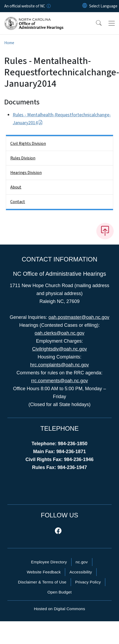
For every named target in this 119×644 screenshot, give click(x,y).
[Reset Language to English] (85, 6)
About (16, 187)
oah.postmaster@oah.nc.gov (79, 317)
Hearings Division (26, 173)
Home (9, 43)
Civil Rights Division (28, 144)
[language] (103, 6)
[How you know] (48, 6)
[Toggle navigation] (112, 23)
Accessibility (81, 572)
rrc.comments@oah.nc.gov (59, 381)
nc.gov (82, 562)
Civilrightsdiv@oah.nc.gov (59, 349)
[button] (95, 23)
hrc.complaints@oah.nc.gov (59, 365)
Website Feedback (44, 572)
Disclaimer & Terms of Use (42, 582)
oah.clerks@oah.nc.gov (59, 333)
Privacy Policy (88, 582)
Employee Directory (49, 562)
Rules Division (23, 158)
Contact (18, 202)
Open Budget (60, 592)
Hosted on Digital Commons (59, 609)
